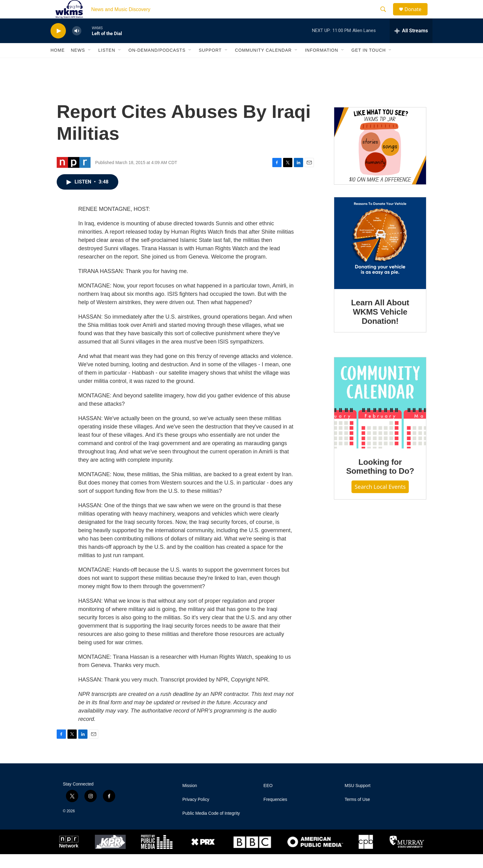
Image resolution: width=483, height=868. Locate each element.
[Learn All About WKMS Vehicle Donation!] (380, 257)
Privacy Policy (196, 813)
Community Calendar (263, 64)
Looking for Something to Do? (380, 480)
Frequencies (275, 813)
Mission (190, 800)
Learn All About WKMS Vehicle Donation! (380, 326)
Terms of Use (357, 813)
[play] (58, 45)
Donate (417, 16)
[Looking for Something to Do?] (380, 417)
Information (322, 64)
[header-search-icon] (386, 16)
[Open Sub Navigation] (90, 64)
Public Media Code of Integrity (211, 827)
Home (58, 64)
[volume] (77, 45)
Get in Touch (369, 64)
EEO (268, 800)
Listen (107, 64)
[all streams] (411, 45)
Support (210, 64)
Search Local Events (380, 500)
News (78, 64)
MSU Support (358, 800)
